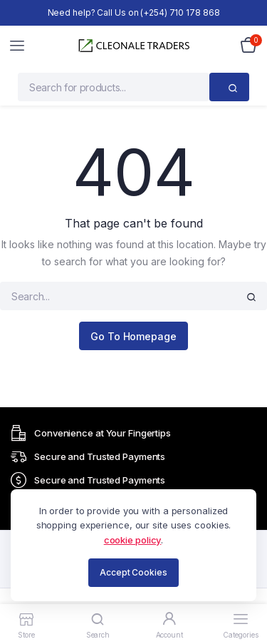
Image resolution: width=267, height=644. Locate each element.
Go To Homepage (133, 336)
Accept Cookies (133, 572)
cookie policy (133, 540)
